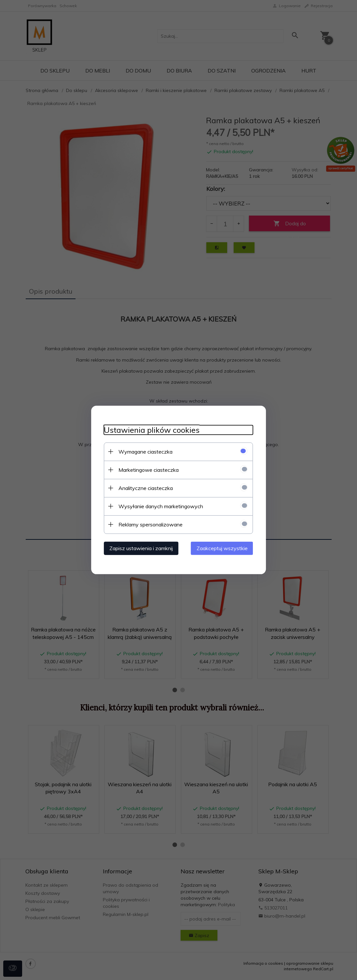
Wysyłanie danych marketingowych (161, 506)
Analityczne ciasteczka (146, 488)
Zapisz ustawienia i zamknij (141, 548)
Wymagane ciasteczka (145, 452)
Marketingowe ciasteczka (149, 470)
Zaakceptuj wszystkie (222, 548)
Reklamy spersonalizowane (151, 524)
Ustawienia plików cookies (152, 430)
